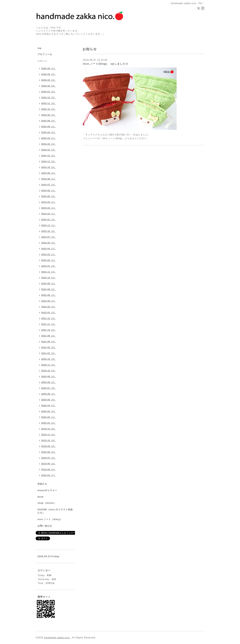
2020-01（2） (49, 423)
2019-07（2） (49, 458)
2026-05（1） (49, 68)
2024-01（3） (49, 220)
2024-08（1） (49, 179)
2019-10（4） (49, 440)
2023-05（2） (49, 243)
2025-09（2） (49, 115)
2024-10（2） (49, 167)
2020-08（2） (49, 382)
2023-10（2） (49, 231)
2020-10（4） (49, 371)
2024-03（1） (49, 208)
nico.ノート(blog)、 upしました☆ (106, 64)
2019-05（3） (49, 469)
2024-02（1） (49, 214)
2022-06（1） (49, 295)
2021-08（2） (49, 336)
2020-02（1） (49, 417)
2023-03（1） (49, 254)
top (40, 48)
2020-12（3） (49, 359)
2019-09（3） (49, 446)
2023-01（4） (49, 266)
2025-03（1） (49, 138)
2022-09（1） (49, 283)
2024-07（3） (49, 185)
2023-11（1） (49, 225)
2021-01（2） (49, 353)
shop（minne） (47, 503)
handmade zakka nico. (57, 638)
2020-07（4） (49, 388)
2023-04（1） (49, 249)
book (41, 497)
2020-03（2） (49, 411)
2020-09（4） (49, 376)
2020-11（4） (49, 365)
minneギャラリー (47, 490)
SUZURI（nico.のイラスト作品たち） (55, 511)
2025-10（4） (49, 109)
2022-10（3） (49, 278)
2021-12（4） (49, 318)
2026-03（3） (49, 80)
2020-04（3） (49, 406)
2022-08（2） (49, 289)
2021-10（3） (49, 330)
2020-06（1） (49, 394)
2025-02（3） (49, 144)
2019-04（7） (49, 475)
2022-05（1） (49, 301)
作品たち (42, 484)
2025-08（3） (49, 121)
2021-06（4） (49, 342)
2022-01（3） (49, 313)
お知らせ (42, 61)
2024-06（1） (49, 190)
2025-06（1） (49, 127)
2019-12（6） (49, 429)
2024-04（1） (49, 202)
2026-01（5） (49, 92)
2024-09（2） (49, 173)
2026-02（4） (49, 86)
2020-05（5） (49, 400)
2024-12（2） (49, 156)
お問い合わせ (45, 526)
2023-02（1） (49, 260)
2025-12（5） (49, 97)
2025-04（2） (49, 132)
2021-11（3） (49, 324)
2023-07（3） (49, 237)
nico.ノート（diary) (49, 519)
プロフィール (45, 54)
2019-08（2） (49, 452)
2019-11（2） (49, 435)
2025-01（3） (49, 150)
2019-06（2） (49, 464)
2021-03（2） (49, 347)
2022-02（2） (49, 307)
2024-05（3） (49, 196)
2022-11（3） (49, 272)
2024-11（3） (49, 161)
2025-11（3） (49, 103)
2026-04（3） (49, 74)
